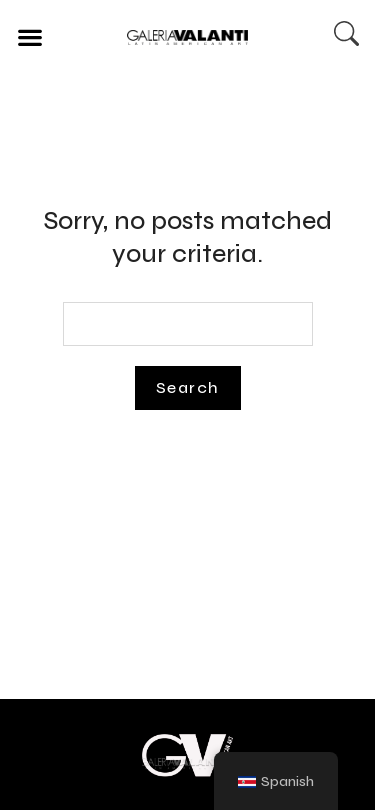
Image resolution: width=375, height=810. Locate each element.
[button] (29, 36)
